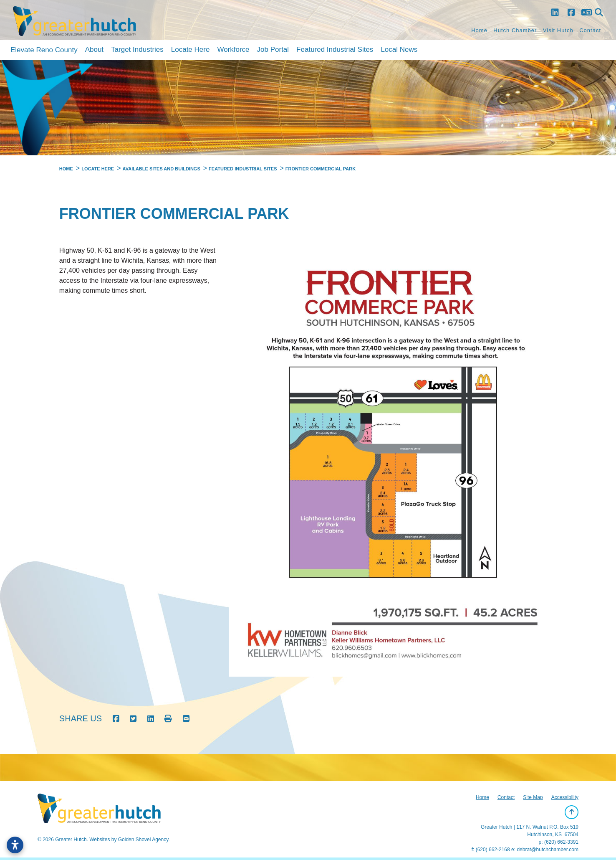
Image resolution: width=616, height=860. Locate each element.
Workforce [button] (233, 49)
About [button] (94, 49)
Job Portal (273, 49)
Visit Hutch (558, 30)
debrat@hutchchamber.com (548, 850)
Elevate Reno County (44, 50)
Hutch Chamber (515, 30)
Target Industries (137, 49)
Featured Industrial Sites (335, 49)
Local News (399, 49)
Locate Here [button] (191, 49)
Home (479, 30)
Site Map (533, 797)
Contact (590, 30)
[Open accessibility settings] (15, 845)
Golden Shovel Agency (143, 840)
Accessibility (565, 797)
